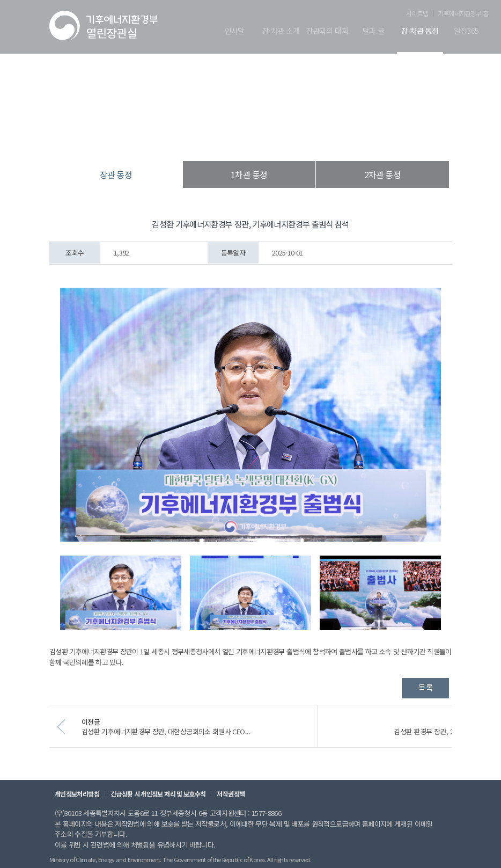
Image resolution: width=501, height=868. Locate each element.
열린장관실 (187, 139)
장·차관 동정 (420, 31)
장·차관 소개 (281, 31)
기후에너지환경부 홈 (463, 13)
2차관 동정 (382, 174)
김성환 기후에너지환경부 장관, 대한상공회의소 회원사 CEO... (185, 736)
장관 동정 (305, 139)
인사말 (235, 31)
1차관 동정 (249, 174)
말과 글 (374, 31)
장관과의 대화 (327, 31)
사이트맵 (417, 13)
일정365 (466, 31)
